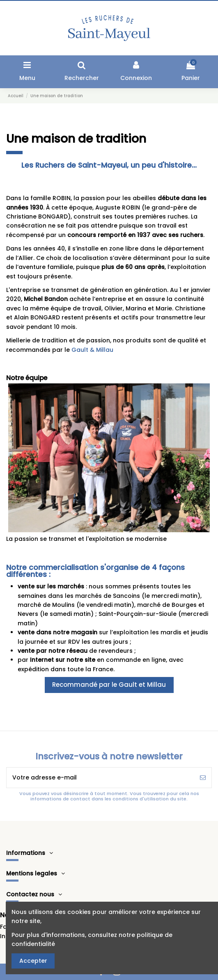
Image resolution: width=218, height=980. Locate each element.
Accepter (33, 961)
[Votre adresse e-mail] (100, 778)
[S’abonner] (203, 778)
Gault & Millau (92, 350)
